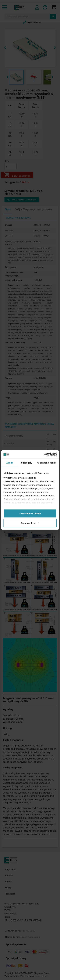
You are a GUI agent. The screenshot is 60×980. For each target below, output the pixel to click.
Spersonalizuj (30, 523)
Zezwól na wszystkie (30, 513)
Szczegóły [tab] (27, 463)
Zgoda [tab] (10, 463)
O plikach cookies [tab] (47, 463)
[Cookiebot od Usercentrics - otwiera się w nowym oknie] (44, 455)
